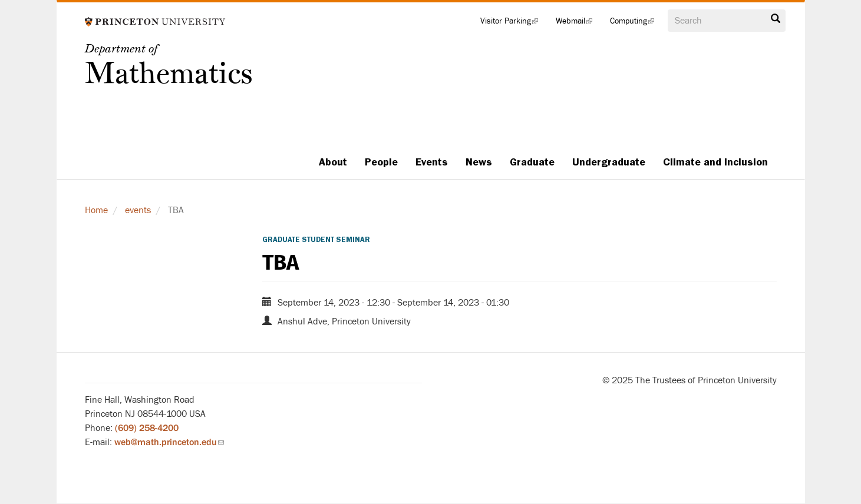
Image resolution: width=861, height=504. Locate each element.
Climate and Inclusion (715, 162)
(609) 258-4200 (147, 428)
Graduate (532, 162)
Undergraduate (609, 162)
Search (776, 19)
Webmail (578, 24)
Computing (636, 24)
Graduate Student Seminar (316, 240)
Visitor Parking (514, 24)
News (479, 162)
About (333, 162)
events (138, 210)
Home (96, 210)
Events (432, 162)
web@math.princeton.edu (169, 442)
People (381, 162)
